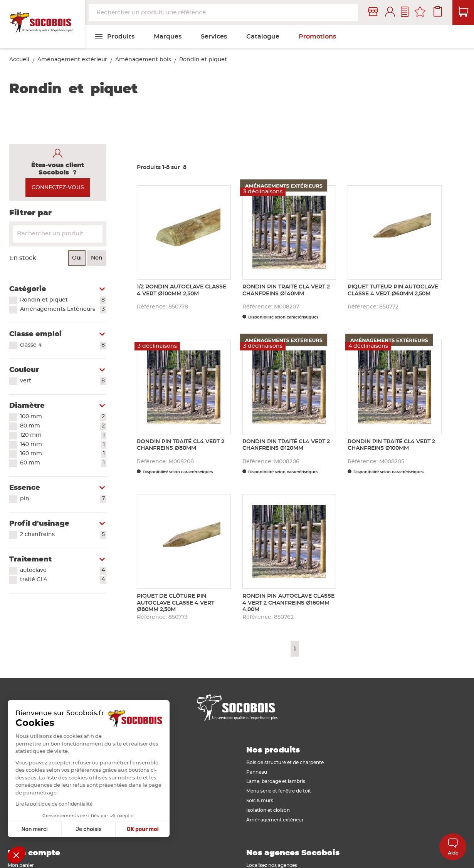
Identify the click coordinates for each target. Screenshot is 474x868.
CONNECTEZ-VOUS (58, 188)
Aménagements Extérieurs (63, 310)
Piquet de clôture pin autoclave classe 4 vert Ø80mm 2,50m (176, 603)
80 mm (63, 426)
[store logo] (42, 24)
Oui (77, 258)
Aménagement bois (143, 60)
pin (63, 499)
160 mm (63, 454)
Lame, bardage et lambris (276, 781)
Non (97, 258)
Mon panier (21, 865)
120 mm (63, 436)
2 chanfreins (63, 535)
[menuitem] (114, 37)
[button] (16, 855)
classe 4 (63, 345)
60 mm (63, 463)
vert (63, 381)
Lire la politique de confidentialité (39, 804)
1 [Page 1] (295, 649)
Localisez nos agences (272, 865)
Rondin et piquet (63, 300)
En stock (23, 258)
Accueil (19, 60)
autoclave (63, 571)
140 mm (63, 445)
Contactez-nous (405, 13)
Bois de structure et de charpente (285, 762)
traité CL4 (63, 580)
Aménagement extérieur (72, 60)
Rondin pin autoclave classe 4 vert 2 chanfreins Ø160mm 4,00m (288, 603)
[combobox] (223, 13)
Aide (453, 847)
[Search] (58, 234)
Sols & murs (260, 801)
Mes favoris (420, 13)
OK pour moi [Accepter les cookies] (128, 829)
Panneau (257, 772)
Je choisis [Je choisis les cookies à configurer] (74, 829)
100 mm (63, 417)
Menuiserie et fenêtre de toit (279, 791)
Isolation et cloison (268, 810)
